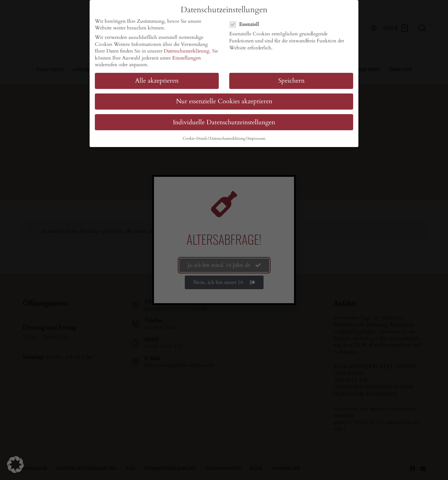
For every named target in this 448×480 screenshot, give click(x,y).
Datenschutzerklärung (187, 51)
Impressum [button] (256, 139)
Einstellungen (187, 58)
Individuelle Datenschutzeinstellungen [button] (224, 122)
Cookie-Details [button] (195, 139)
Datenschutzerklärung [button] (227, 139)
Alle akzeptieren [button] (157, 81)
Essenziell (246, 24)
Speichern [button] (291, 81)
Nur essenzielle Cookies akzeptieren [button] (224, 101)
